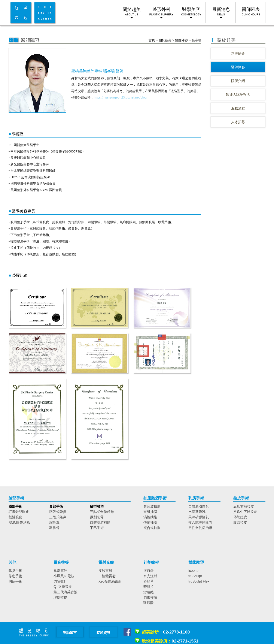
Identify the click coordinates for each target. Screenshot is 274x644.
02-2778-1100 (166, 632)
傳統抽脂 (150, 522)
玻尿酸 (149, 603)
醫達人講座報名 (238, 95)
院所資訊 (103, 631)
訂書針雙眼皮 (19, 512)
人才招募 (238, 122)
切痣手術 (15, 581)
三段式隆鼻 (58, 517)
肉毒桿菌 (150, 597)
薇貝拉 (149, 587)
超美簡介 (238, 53)
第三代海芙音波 (66, 592)
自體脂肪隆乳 (199, 506)
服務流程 (238, 108)
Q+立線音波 (63, 587)
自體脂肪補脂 (100, 522)
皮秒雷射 (105, 571)
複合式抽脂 (152, 528)
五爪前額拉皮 (244, 506)
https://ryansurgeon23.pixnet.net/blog (120, 97)
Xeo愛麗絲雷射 (110, 581)
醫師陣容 (182, 40)
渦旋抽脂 (150, 517)
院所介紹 (238, 81)
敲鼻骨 (54, 528)
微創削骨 (97, 517)
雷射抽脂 (150, 512)
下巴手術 (97, 528)
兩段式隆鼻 (58, 512)
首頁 (152, 40)
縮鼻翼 (54, 522)
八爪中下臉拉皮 (245, 512)
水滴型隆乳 (197, 512)
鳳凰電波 (60, 571)
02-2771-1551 (170, 641)
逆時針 (149, 571)
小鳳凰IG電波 (64, 576)
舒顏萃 (149, 581)
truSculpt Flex (199, 581)
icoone (193, 571)
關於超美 (165, 40)
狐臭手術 (15, 571)
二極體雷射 (107, 576)
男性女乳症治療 (200, 528)
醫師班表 (251, 11)
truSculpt (195, 576)
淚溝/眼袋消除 (19, 522)
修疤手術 (15, 576)
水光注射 (150, 576)
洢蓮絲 (149, 592)
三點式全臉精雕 (102, 512)
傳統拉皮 (240, 517)
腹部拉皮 (240, 522)
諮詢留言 (70, 631)
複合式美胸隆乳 (200, 522)
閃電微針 (60, 581)
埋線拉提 (60, 597)
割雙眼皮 (15, 517)
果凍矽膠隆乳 (199, 517)
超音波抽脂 (152, 506)
